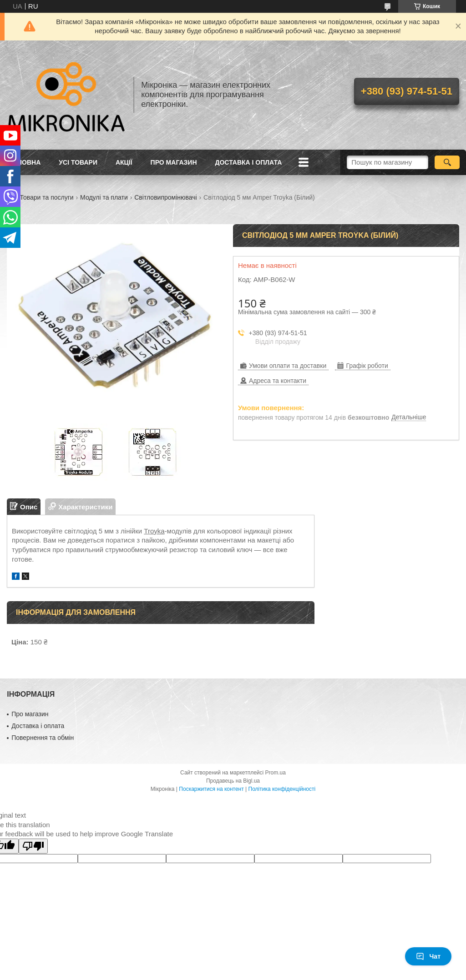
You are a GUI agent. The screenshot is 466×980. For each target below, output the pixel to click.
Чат (428, 956)
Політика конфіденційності (282, 789)
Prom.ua (276, 773)
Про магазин (174, 162)
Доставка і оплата (249, 162)
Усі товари (78, 162)
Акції (124, 162)
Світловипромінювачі (165, 197)
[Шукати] (447, 162)
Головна (25, 162)
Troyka (154, 531)
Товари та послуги (46, 197)
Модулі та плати (104, 197)
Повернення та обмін (43, 738)
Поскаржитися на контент (211, 789)
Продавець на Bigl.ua (233, 781)
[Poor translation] (33, 846)
